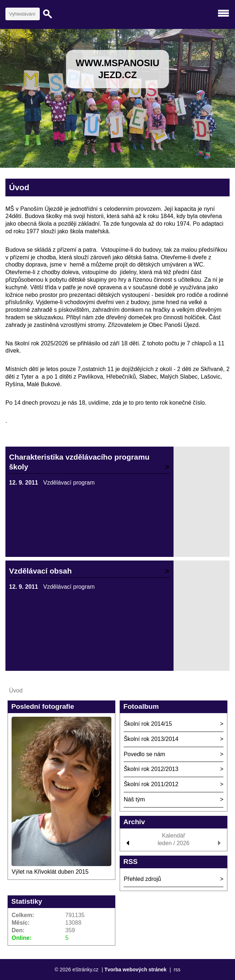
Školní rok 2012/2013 (151, 769)
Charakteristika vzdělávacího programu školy (79, 462)
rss (177, 970)
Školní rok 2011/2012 (151, 784)
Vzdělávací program (69, 483)
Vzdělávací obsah (40, 571)
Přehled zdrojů (142, 879)
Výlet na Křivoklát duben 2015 (50, 872)
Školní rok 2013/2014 (151, 739)
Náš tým (134, 799)
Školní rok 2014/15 (148, 724)
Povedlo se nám (144, 754)
